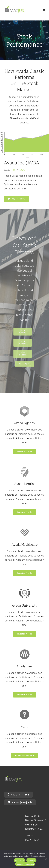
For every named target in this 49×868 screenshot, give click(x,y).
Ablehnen (31, 860)
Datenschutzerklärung (25, 864)
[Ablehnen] (46, 859)
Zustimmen (20, 860)
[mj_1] (15, 6)
